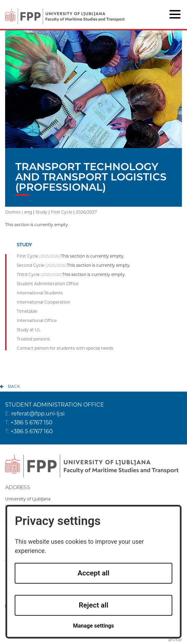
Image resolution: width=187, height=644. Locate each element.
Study (41, 212)
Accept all (93, 573)
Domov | (15, 212)
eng (28, 212)
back (14, 386)
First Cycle (62, 212)
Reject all (94, 605)
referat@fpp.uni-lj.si (38, 414)
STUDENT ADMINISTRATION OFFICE (55, 405)
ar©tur (175, 640)
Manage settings (93, 626)
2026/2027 (86, 212)
